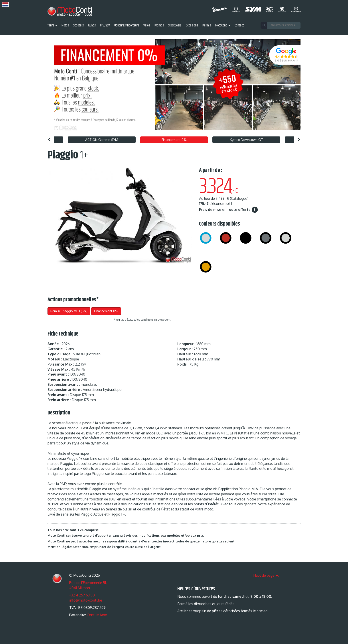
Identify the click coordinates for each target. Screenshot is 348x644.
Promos (159, 26)
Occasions (192, 26)
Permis (207, 26)
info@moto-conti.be (86, 600)
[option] (174, 85)
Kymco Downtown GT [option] (246, 140)
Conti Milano (97, 615)
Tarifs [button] (52, 26)
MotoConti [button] (223, 26)
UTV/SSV (105, 26)
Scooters (78, 26)
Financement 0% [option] (174, 140)
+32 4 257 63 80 (82, 595)
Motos (65, 26)
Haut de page (266, 575)
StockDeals (175, 26)
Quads (92, 26)
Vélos (147, 26)
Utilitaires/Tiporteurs (127, 26)
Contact (239, 26)
